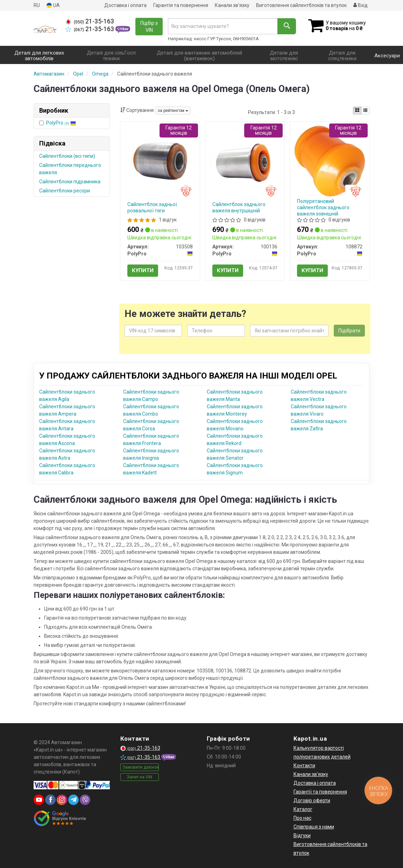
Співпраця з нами (314, 827)
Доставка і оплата (125, 5)
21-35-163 (90, 21)
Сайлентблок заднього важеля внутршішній (239, 207)
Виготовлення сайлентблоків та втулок (301, 5)
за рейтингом (173, 111)
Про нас (302, 818)
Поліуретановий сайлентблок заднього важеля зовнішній (323, 207)
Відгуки (302, 835)
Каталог (303, 809)
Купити (143, 270)
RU (37, 5)
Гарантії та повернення (320, 792)
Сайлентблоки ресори (65, 191)
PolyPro (61, 123)
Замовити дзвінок (141, 767)
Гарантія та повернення (181, 5)
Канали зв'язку (232, 5)
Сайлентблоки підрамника (70, 182)
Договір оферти (312, 800)
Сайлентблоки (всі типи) (67, 156)
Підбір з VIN (149, 27)
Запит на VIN (139, 777)
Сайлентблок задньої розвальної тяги (152, 207)
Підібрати (349, 331)
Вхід (360, 5)
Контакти (304, 765)
